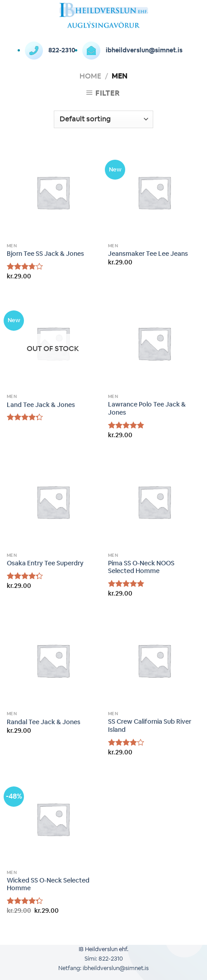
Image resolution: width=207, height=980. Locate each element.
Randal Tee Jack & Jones (44, 722)
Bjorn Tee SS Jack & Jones (45, 254)
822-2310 (50, 50)
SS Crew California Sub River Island (150, 726)
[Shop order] (103, 119)
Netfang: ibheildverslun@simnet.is (103, 968)
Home (90, 76)
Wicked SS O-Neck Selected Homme (48, 885)
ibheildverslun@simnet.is (132, 50)
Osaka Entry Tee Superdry (45, 563)
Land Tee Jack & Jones (41, 405)
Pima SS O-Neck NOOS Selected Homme (141, 567)
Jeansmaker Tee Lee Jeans (148, 254)
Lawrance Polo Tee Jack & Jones (147, 409)
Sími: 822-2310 (104, 959)
